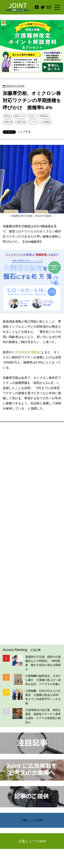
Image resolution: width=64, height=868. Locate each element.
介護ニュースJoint (32, 820)
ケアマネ (34, 122)
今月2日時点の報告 (25, 352)
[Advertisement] (32, 533)
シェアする (24, 132)
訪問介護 (8, 122)
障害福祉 (44, 116)
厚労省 (7, 116)
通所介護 (21, 122)
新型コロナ (20, 116)
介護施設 (46, 122)
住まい (33, 116)
